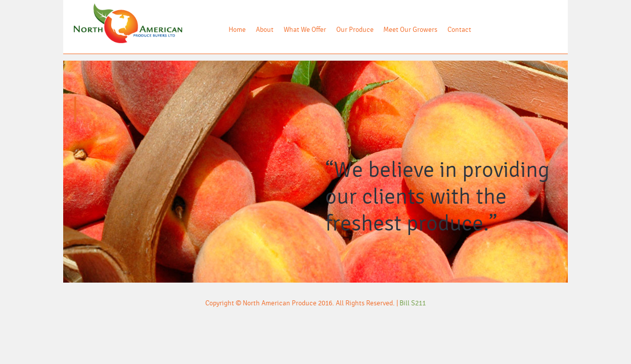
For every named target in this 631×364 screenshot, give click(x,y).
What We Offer (305, 30)
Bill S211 (413, 303)
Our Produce (355, 30)
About (265, 30)
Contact (459, 30)
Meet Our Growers (410, 30)
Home (237, 30)
